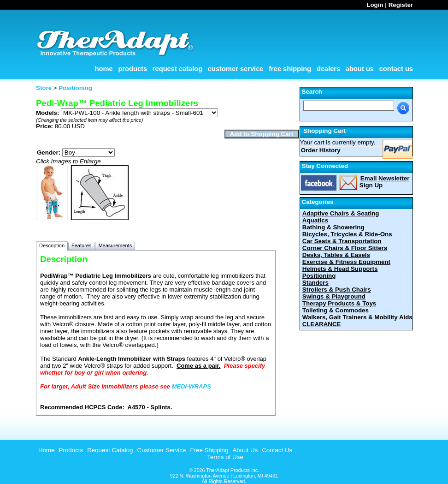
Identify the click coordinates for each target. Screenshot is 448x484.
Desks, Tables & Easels (336, 255)
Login (375, 5)
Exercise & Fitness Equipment (346, 262)
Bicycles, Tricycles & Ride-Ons (347, 234)
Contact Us (396, 69)
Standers (315, 283)
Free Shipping (290, 69)
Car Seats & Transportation (342, 241)
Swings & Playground (334, 296)
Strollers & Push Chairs (337, 290)
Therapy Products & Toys (339, 303)
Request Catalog (177, 69)
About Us (360, 69)
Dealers (328, 69)
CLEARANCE (322, 324)
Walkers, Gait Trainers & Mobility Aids (357, 317)
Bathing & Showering (333, 227)
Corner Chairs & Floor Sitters (345, 248)
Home (104, 69)
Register (401, 5)
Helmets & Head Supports (340, 269)
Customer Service (236, 69)
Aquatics (315, 220)
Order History (321, 150)
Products (133, 69)
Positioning (319, 276)
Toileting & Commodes (336, 310)
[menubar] (164, 450)
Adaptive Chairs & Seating (341, 213)
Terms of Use (225, 457)
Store (44, 88)
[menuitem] (45, 450)
